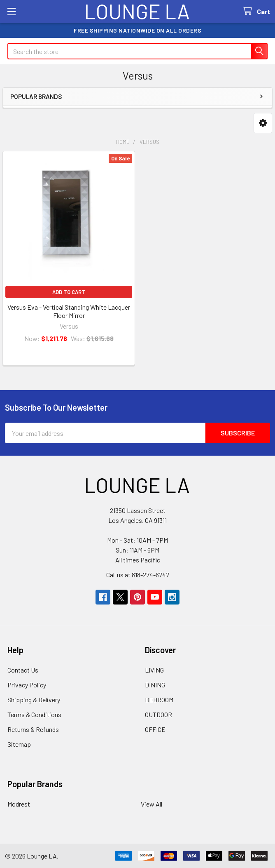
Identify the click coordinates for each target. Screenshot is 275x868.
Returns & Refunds (33, 729)
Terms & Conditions (34, 714)
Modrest (19, 804)
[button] (263, 123)
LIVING (154, 670)
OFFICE (155, 729)
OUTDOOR (158, 714)
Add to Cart (69, 292)
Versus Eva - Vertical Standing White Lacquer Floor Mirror (69, 311)
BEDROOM (159, 700)
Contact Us (23, 670)
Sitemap (19, 744)
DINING (155, 685)
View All (151, 804)
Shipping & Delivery (34, 700)
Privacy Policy (27, 685)
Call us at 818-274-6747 (138, 575)
